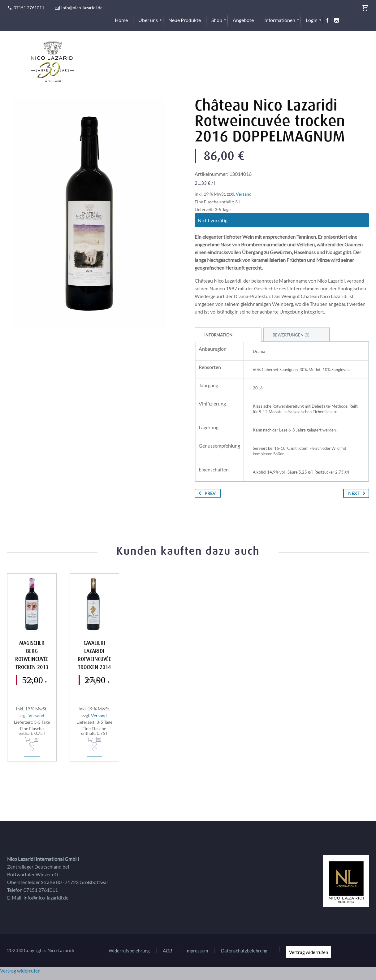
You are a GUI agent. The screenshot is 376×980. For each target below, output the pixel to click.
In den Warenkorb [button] (28, 739)
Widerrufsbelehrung (129, 951)
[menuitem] (121, 20)
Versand (244, 194)
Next (358, 493)
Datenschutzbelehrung (244, 951)
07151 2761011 (29, 8)
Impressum (197, 951)
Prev (206, 493)
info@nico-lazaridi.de (82, 8)
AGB (168, 951)
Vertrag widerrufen (309, 952)
